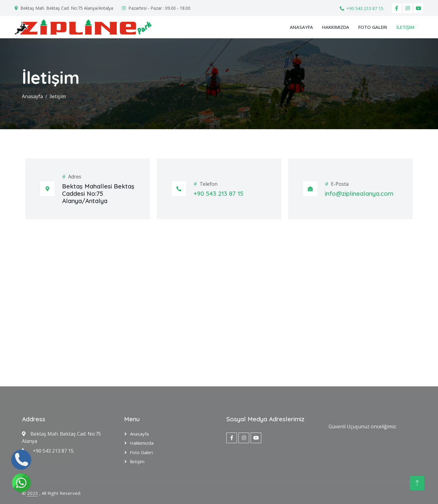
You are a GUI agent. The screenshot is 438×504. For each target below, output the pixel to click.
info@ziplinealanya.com (359, 193)
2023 (33, 493)
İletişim (405, 27)
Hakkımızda (336, 27)
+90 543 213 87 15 (365, 8)
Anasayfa (301, 27)
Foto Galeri (373, 27)
